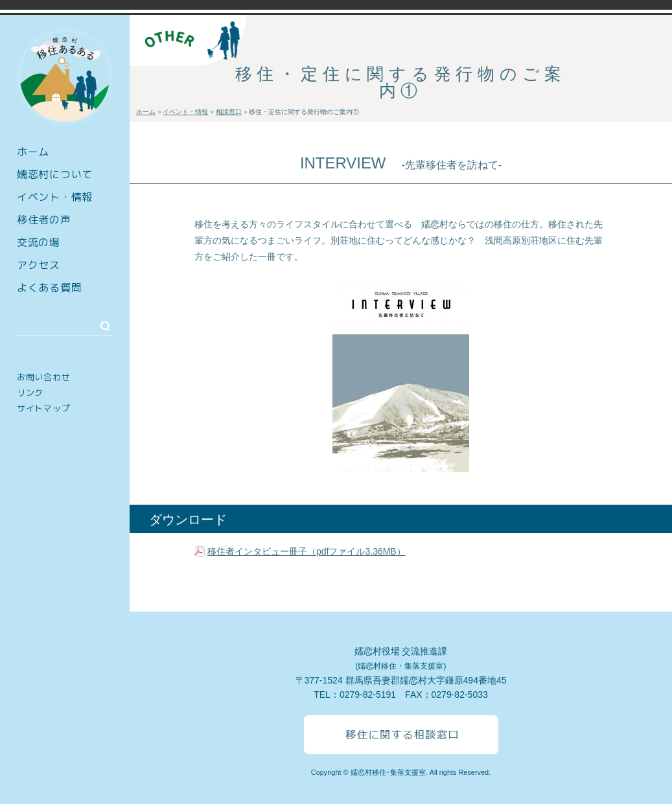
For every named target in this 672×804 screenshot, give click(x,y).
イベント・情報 (55, 197)
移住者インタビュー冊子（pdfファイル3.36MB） (307, 551)
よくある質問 (49, 288)
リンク (30, 393)
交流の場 (39, 242)
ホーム (33, 152)
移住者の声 (44, 220)
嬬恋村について (55, 174)
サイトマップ (43, 408)
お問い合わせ (43, 377)
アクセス (39, 265)
